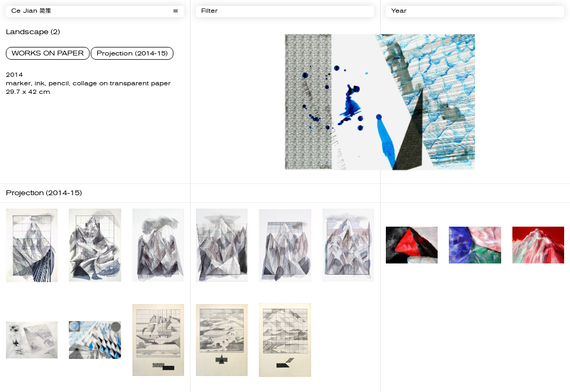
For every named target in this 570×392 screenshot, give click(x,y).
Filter (209, 11)
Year (399, 11)
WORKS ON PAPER (48, 53)
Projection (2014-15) (132, 53)
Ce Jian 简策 (31, 11)
